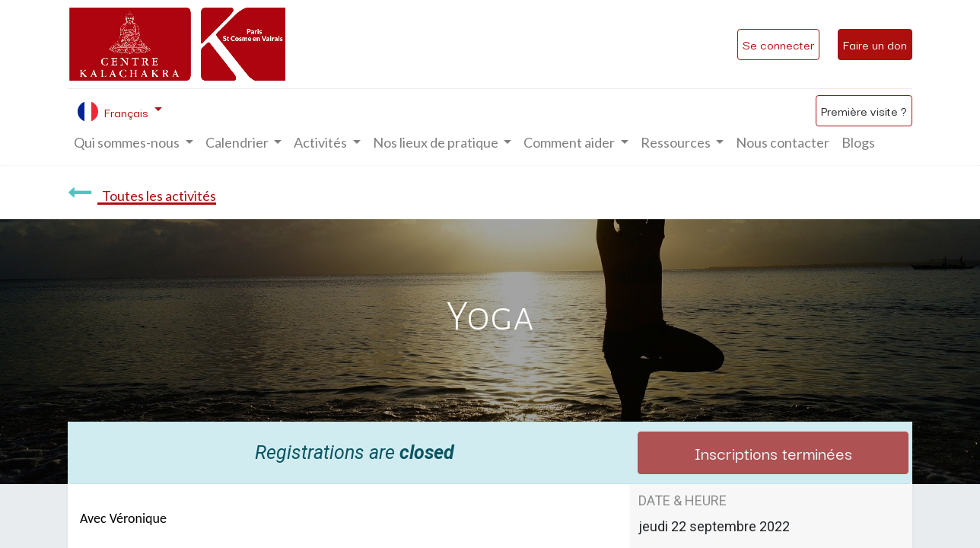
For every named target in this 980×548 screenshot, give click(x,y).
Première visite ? (864, 110)
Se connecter (778, 44)
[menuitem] (783, 143)
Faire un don (875, 44)
